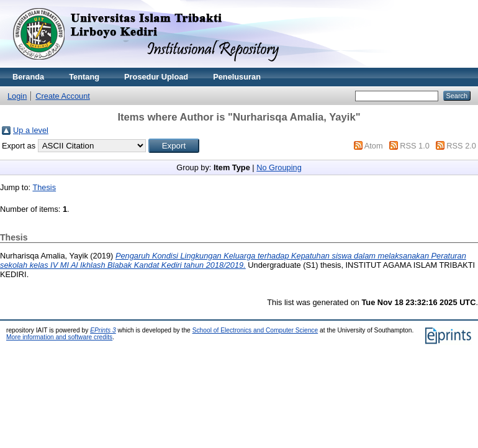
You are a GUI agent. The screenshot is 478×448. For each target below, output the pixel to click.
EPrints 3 (103, 330)
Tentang (84, 77)
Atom (374, 146)
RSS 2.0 (461, 146)
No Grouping (279, 167)
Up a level (31, 130)
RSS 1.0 (415, 146)
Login (17, 96)
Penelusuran (237, 77)
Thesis (44, 187)
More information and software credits (59, 337)
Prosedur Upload (156, 77)
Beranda (28, 77)
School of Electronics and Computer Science (255, 330)
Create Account (63, 96)
